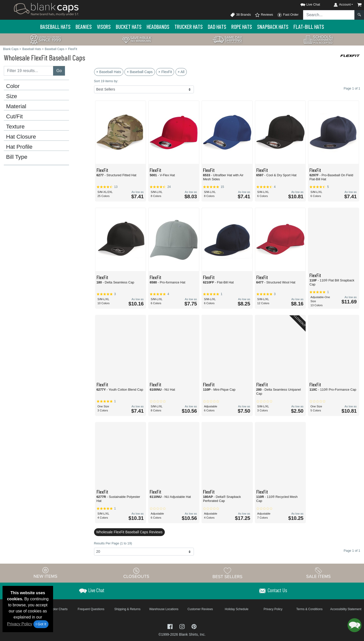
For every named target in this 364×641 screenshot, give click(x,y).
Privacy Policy (20, 624)
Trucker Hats (189, 27)
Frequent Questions (91, 609)
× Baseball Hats (109, 72)
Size (12, 96)
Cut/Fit (14, 117)
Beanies (84, 27)
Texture (15, 127)
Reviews (264, 15)
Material (16, 106)
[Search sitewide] (329, 15)
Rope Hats (242, 27)
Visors (104, 27)
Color (13, 86)
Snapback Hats (273, 27)
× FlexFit (165, 72)
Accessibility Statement (346, 609)
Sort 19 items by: (106, 81)
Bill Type (17, 157)
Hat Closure (21, 137)
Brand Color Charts (55, 609)
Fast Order (288, 15)
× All (181, 72)
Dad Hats (217, 27)
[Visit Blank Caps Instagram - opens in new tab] (183, 626)
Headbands (158, 27)
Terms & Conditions (309, 609)
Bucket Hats (129, 27)
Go (59, 71)
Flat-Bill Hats (309, 27)
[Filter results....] (29, 71)
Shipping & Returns (127, 609)
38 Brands (240, 15)
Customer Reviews (200, 609)
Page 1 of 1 (352, 551)
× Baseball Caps (140, 72)
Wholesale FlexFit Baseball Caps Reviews (129, 532)
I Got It (41, 624)
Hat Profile (19, 147)
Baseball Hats (55, 27)
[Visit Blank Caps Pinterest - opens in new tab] (194, 626)
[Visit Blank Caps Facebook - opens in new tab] (171, 626)
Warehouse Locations (164, 609)
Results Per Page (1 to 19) (113, 543)
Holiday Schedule (236, 609)
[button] (306, 4)
